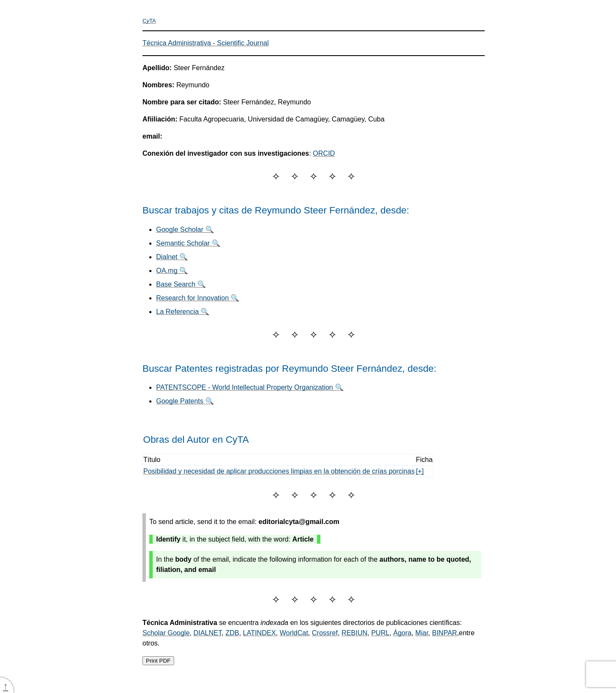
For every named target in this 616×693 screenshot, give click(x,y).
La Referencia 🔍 (183, 312)
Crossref (325, 633)
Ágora (402, 633)
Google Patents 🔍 (185, 401)
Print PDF (158, 661)
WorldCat (294, 633)
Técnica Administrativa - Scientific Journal (206, 43)
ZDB (232, 633)
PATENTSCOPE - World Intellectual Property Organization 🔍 (250, 387)
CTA (149, 21)
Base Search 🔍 (181, 284)
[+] (420, 471)
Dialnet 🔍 (172, 257)
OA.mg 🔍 (172, 271)
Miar (422, 633)
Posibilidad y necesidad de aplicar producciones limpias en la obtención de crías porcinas (279, 471)
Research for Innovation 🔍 (198, 298)
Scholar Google (166, 633)
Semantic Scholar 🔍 (188, 243)
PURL (381, 633)
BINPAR (444, 633)
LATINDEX (259, 633)
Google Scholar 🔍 (185, 230)
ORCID (324, 153)
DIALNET (207, 633)
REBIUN (354, 633)
